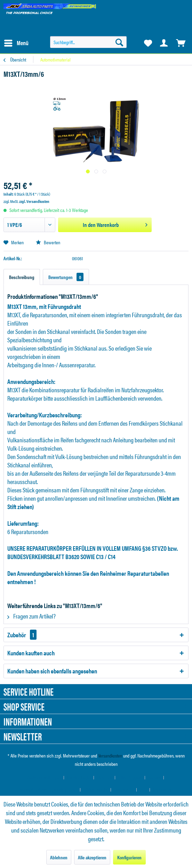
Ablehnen (59, 857)
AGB (143, 790)
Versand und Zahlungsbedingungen (49, 790)
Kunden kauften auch (31, 653)
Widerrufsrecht (96, 790)
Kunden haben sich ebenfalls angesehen (52, 671)
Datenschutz (124, 790)
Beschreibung (22, 277)
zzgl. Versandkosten (34, 201)
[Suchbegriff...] (89, 42)
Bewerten (48, 242)
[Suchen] (119, 42)
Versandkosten (110, 755)
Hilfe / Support (130, 777)
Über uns (105, 777)
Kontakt (154, 777)
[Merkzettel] (147, 43)
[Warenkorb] (181, 43)
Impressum (162, 790)
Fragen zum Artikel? (31, 616)
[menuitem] (16, 43)
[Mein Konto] (164, 43)
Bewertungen (66, 277)
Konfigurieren (129, 857)
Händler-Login (79, 777)
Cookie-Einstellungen (44, 777)
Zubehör (22, 635)
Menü (16, 42)
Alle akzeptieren (92, 857)
